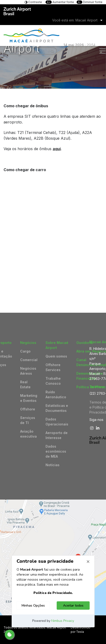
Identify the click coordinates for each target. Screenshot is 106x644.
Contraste (35, 2)
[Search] (51, 51)
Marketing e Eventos (29, 398)
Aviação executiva (28, 434)
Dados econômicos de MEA (56, 451)
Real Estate (25, 384)
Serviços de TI (28, 420)
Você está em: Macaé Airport (75, 20)
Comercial (29, 360)
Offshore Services (53, 367)
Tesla (80, 632)
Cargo (25, 351)
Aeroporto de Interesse (57, 435)
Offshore (28, 409)
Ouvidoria (85, 343)
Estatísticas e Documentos (57, 408)
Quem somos (56, 356)
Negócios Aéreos (28, 371)
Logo (53, 36)
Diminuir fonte (90, 2)
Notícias (53, 465)
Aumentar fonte (60, 2)
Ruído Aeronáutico (56, 394)
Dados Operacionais (57, 422)
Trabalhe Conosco (53, 381)
